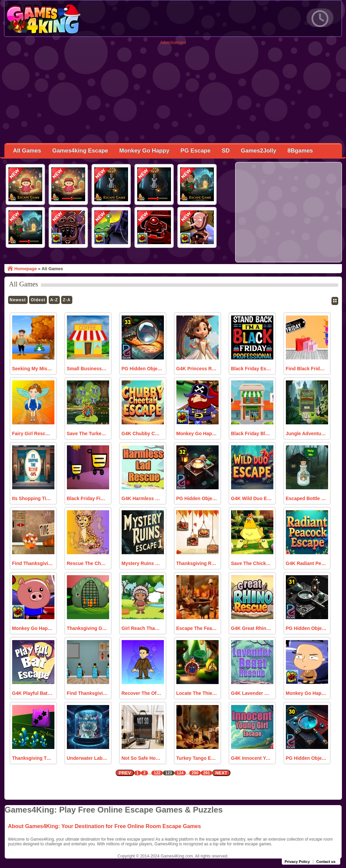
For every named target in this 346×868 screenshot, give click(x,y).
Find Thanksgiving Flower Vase (33, 563)
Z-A (67, 300)
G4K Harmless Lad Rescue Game (142, 498)
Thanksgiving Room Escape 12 (197, 563)
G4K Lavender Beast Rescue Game (252, 693)
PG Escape (195, 151)
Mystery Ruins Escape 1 (142, 563)
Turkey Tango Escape (197, 758)
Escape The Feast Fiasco (197, 628)
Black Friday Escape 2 (252, 369)
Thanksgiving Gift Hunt (87, 628)
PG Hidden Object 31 (306, 628)
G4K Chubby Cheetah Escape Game (142, 433)
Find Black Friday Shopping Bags (306, 369)
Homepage (26, 269)
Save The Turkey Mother (87, 433)
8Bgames (300, 151)
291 (206, 773)
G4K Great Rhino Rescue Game (252, 628)
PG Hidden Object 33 (142, 369)
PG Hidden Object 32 (197, 498)
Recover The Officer (142, 693)
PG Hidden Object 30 (306, 758)
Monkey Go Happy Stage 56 (33, 628)
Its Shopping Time (33, 498)
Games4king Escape (80, 151)
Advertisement (173, 43)
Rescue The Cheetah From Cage (87, 563)
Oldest (38, 300)
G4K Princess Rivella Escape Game (197, 369)
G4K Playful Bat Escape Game (33, 693)
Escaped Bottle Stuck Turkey (306, 498)
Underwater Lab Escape (87, 758)
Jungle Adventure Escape (306, 433)
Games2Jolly (259, 151)
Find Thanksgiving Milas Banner (87, 693)
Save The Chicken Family (252, 563)
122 (157, 773)
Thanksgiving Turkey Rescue (33, 758)
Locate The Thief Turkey (197, 693)
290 (195, 773)
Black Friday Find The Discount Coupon (87, 498)
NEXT (221, 773)
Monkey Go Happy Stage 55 (306, 693)
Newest (18, 300)
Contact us (326, 862)
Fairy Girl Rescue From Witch (33, 433)
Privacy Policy (297, 862)
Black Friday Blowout (252, 433)
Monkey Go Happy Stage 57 (197, 433)
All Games (27, 151)
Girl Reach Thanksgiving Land (142, 628)
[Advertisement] (173, 92)
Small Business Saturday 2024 (87, 369)
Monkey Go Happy (144, 151)
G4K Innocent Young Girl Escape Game (252, 758)
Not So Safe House (142, 758)
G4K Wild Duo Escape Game (252, 498)
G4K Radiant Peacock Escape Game (306, 563)
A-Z (54, 300)
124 (180, 773)
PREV (125, 773)
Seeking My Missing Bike (33, 369)
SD (226, 151)
